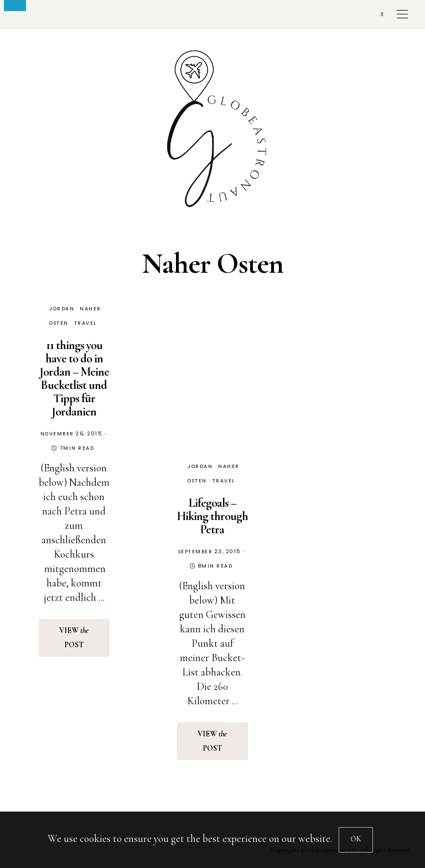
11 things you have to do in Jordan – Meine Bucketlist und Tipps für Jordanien (74, 378)
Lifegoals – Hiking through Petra (212, 516)
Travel (85, 323)
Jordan (62, 309)
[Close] (356, 840)
